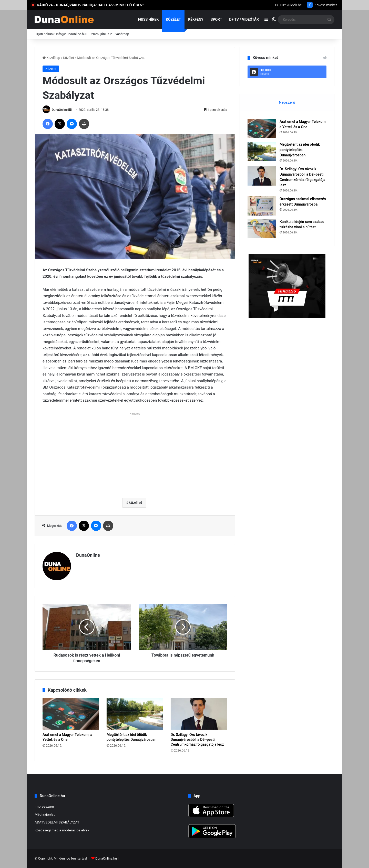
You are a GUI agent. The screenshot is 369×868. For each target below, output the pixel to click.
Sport (216, 19)
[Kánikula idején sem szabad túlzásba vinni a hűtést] (262, 229)
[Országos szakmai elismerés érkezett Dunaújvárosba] (262, 206)
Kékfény (196, 19)
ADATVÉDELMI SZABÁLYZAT (57, 822)
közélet (135, 503)
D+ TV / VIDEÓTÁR (244, 19)
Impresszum (44, 806)
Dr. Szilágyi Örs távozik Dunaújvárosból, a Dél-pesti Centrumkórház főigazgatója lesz (197, 740)
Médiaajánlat (45, 814)
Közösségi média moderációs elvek (62, 830)
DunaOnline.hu (106, 859)
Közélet (173, 19)
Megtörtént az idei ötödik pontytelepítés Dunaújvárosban (300, 150)
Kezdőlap (51, 58)
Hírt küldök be (288, 5)
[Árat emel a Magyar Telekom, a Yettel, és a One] (71, 714)
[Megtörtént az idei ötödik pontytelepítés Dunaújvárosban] (135, 714)
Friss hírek (148, 19)
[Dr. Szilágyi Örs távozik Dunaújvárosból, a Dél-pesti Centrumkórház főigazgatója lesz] (199, 714)
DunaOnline (60, 110)
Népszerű (287, 102)
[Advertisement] (135, 453)
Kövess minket (322, 5)
